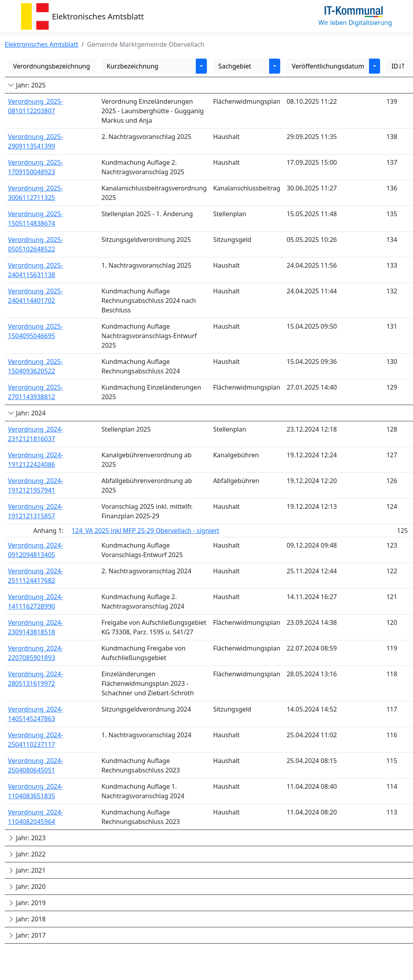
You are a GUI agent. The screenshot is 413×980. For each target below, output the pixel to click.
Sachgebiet (235, 66)
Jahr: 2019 (27, 903)
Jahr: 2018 (27, 919)
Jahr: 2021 (27, 870)
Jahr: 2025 (27, 85)
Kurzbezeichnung (132, 66)
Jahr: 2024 (27, 413)
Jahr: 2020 (27, 887)
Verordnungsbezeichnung (52, 66)
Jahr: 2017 (27, 935)
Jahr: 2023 (27, 838)
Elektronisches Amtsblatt (98, 16)
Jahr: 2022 (27, 854)
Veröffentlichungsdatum (328, 66)
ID (398, 66)
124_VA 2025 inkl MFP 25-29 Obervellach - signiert (146, 531)
